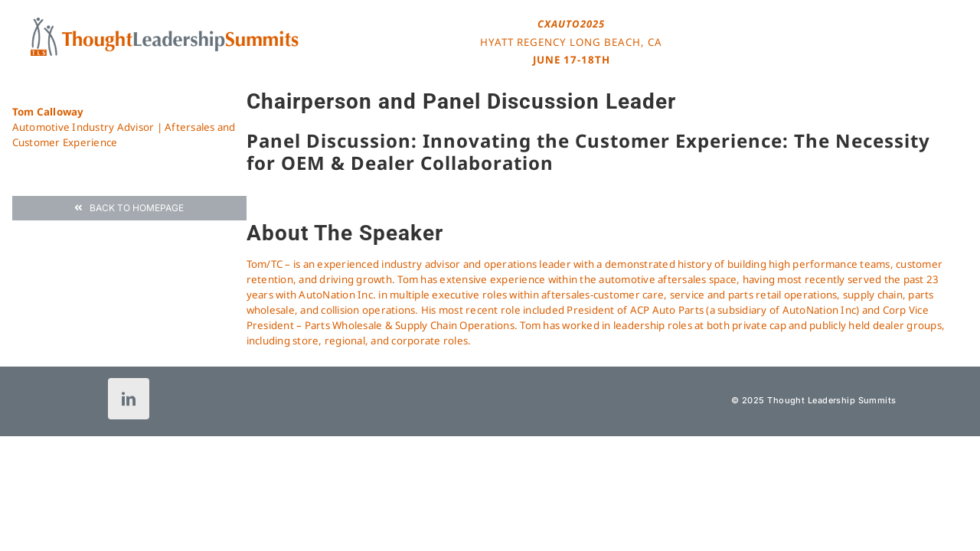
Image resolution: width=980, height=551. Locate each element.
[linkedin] (129, 399)
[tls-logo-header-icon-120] (165, 22)
